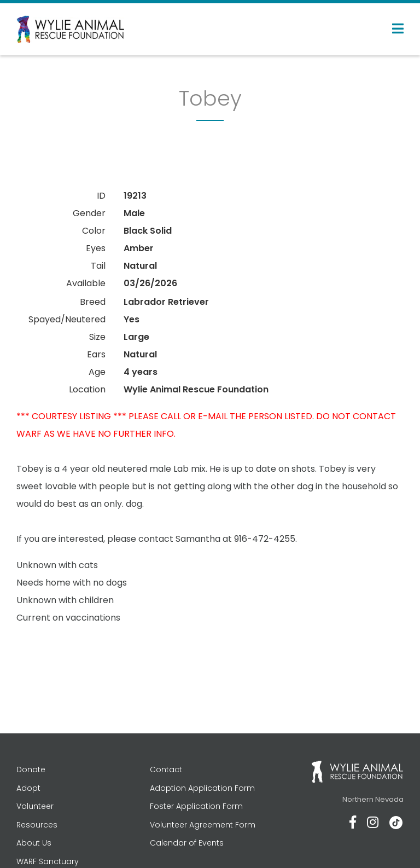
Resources (37, 825)
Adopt (28, 788)
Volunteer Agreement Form (203, 825)
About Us (34, 843)
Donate (31, 769)
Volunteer (35, 806)
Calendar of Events (187, 843)
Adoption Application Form (202, 788)
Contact (166, 769)
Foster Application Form (196, 806)
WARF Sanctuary (48, 861)
